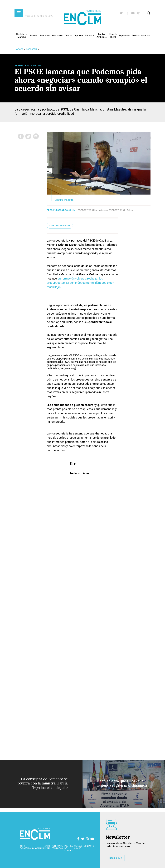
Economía (45, 36)
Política (136, 36)
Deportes (79, 36)
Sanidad (34, 36)
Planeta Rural (113, 36)
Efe (74, 210)
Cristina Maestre (60, 226)
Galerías (145, 36)
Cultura (68, 36)
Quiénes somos (78, 847)
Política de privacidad (57, 847)
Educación (58, 36)
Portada (19, 49)
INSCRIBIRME (115, 858)
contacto (89, 846)
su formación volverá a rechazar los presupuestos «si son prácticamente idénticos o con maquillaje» (80, 283)
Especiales (125, 36)
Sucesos (90, 36)
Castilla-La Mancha (22, 36)
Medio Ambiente (102, 36)
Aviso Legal (47, 847)
